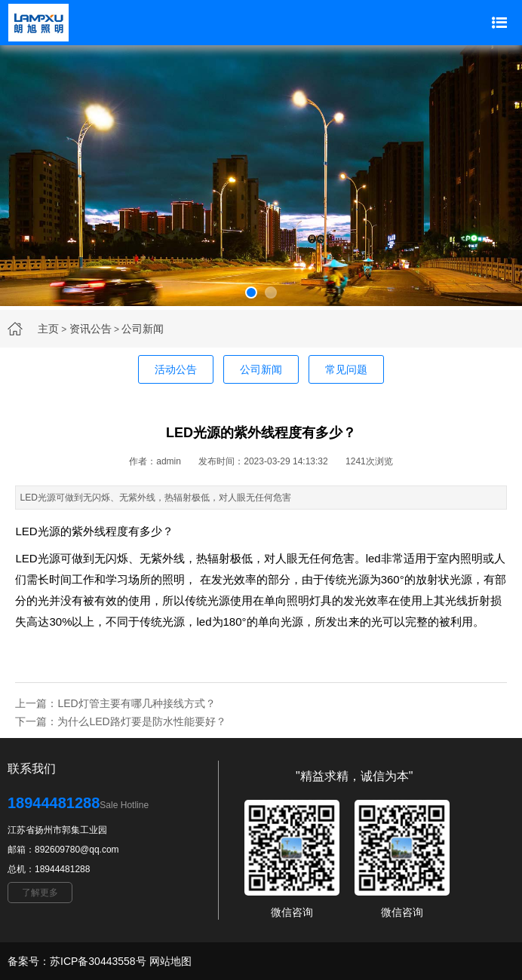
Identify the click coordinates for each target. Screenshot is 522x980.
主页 (48, 329)
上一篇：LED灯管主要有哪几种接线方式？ (115, 703)
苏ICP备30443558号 (98, 961)
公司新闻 (143, 329)
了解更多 (40, 893)
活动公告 (176, 369)
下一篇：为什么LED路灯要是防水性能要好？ (120, 721)
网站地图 (170, 961)
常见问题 (346, 369)
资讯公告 (91, 329)
